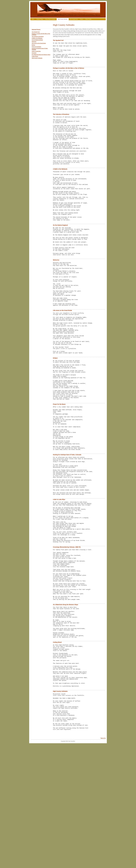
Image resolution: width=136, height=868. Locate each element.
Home (33, 19)
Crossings (34, 53)
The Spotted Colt (36, 32)
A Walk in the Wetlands (37, 38)
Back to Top (103, 862)
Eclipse (33, 45)
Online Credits (88, 19)
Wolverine (34, 42)
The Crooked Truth (74, 19)
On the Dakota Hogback (37, 40)
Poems (82, 19)
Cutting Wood (35, 56)
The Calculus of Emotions (38, 36)
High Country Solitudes (63, 19)
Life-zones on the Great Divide (39, 43)
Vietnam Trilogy (40, 19)
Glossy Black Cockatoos (50, 19)
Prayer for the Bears (36, 47)
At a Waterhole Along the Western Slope (41, 55)
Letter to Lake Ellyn (36, 51)
